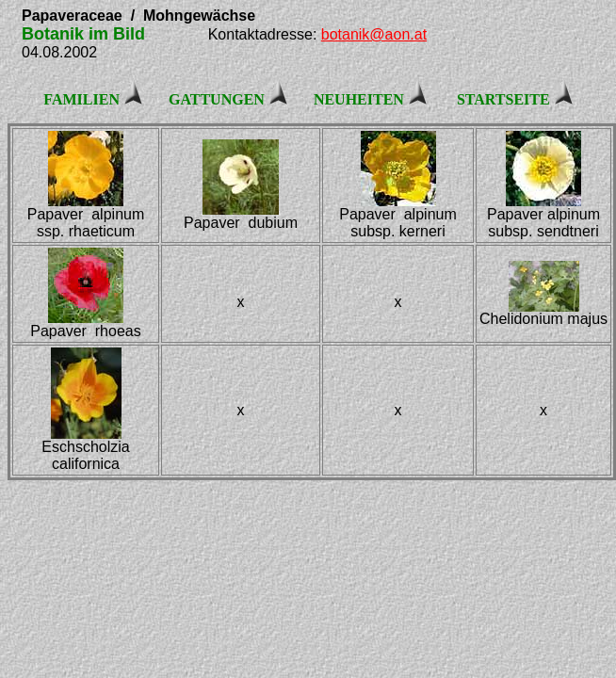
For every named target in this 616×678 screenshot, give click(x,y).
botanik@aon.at (374, 34)
